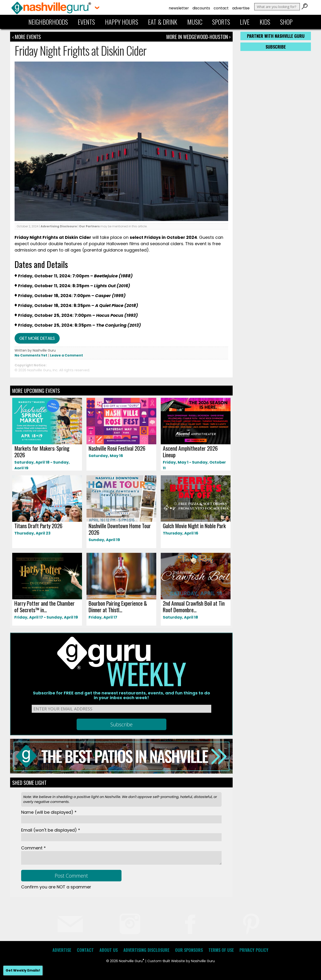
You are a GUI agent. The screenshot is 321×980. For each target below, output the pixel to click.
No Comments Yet (31, 355)
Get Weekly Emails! (23, 970)
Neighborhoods (48, 22)
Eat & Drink (163, 22)
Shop (286, 22)
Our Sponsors (189, 950)
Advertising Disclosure (59, 226)
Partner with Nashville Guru (276, 36)
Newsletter (179, 8)
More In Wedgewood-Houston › (198, 37)
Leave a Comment (67, 355)
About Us (109, 950)
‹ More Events (27, 37)
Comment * (33, 848)
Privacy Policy (254, 950)
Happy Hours (122, 22)
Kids (265, 22)
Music (195, 22)
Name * (49, 812)
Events (86, 22)
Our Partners (89, 226)
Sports (221, 22)
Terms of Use (221, 950)
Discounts (201, 8)
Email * (51, 830)
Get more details (37, 338)
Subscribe (276, 47)
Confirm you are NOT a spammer (56, 887)
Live (245, 22)
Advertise (241, 8)
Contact (221, 8)
